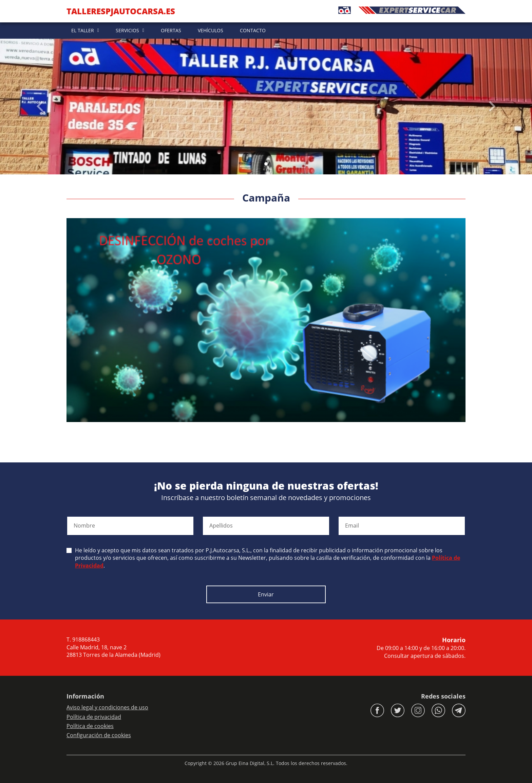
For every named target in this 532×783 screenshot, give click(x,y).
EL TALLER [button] (83, 30)
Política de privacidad (94, 717)
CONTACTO (253, 30)
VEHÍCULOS (211, 30)
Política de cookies (90, 726)
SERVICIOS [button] (127, 30)
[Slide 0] (266, 164)
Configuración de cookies (99, 735)
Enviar (266, 594)
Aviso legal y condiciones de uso (107, 707)
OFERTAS (171, 30)
